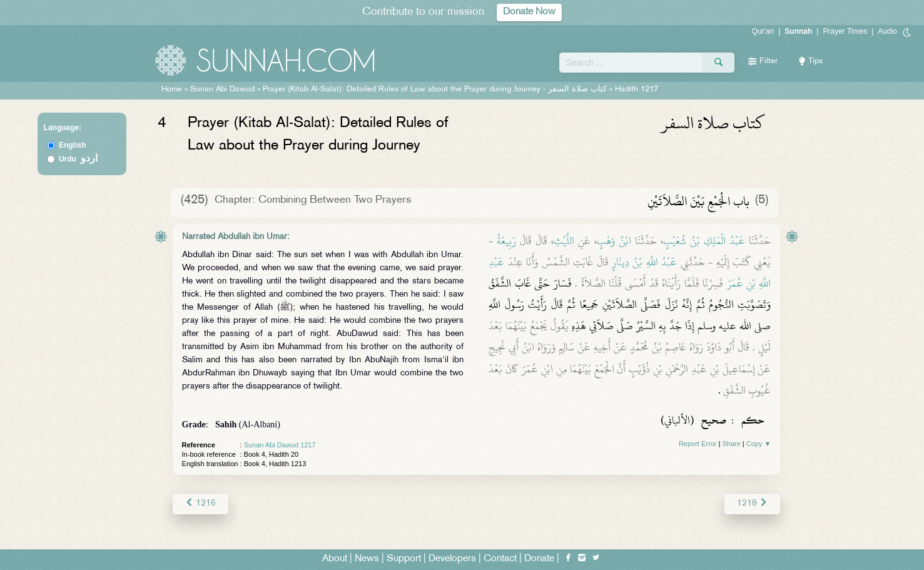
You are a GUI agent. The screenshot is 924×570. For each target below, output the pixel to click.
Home (172, 89)
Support (404, 558)
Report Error (698, 444)
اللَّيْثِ (564, 241)
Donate (539, 558)
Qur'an (763, 31)
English (72, 145)
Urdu (78, 159)
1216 (201, 503)
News (367, 558)
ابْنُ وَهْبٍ (614, 241)
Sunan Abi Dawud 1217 (280, 445)
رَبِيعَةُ (506, 241)
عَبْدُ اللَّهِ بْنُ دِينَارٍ (644, 262)
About (335, 558)
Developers (452, 558)
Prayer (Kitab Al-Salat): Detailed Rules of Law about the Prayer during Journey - (436, 89)
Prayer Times (845, 31)
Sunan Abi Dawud (222, 89)
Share (731, 444)
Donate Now (529, 12)
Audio (887, 31)
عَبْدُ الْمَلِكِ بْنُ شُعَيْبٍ (704, 241)
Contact (500, 558)
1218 (752, 503)
